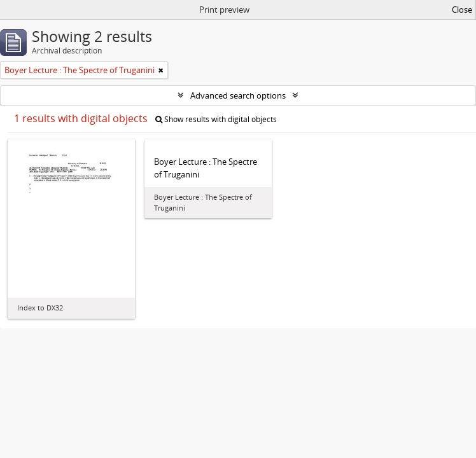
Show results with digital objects (216, 119)
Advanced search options (238, 95)
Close (462, 10)
